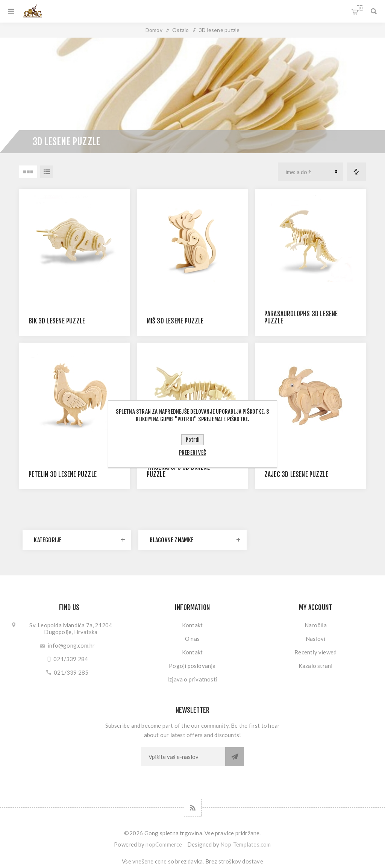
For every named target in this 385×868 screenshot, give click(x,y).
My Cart (360, 8)
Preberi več (192, 453)
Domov (154, 30)
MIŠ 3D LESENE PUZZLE (175, 321)
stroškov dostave (241, 861)
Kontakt (192, 625)
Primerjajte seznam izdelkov (356, 172)
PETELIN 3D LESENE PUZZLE (63, 474)
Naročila (316, 625)
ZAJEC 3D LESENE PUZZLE (296, 474)
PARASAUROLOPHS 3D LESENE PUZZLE (301, 317)
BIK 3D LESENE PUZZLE (57, 321)
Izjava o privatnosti (192, 679)
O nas (192, 639)
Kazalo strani (316, 666)
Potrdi (192, 440)
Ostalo (180, 30)
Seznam (47, 172)
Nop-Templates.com (246, 844)
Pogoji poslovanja (192, 666)
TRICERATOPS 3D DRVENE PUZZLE (178, 471)
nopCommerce (164, 844)
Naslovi (315, 639)
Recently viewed (315, 652)
